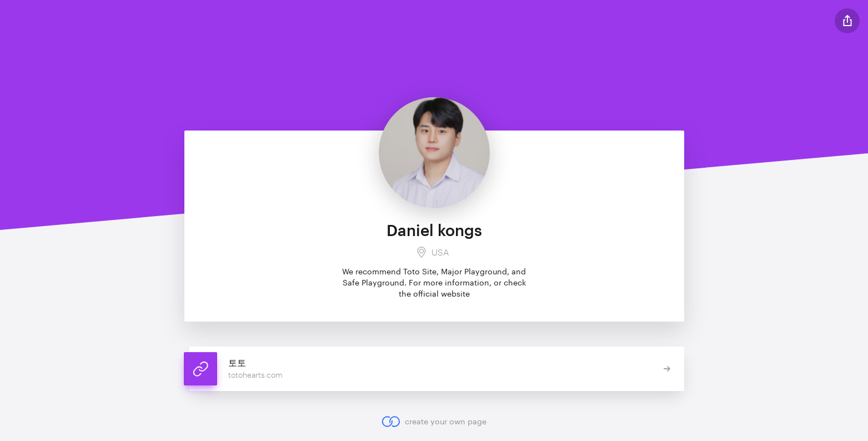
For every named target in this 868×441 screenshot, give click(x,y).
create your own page (434, 422)
